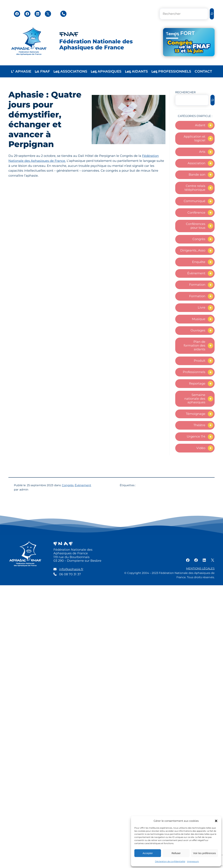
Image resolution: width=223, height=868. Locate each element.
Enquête (199, 262)
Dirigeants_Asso (193, 250)
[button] (216, 821)
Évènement (196, 273)
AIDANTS (136, 72)
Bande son (197, 175)
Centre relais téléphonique (195, 188)
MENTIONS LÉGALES (200, 568)
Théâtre (199, 425)
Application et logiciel (194, 138)
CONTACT (203, 71)
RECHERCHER (185, 92)
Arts (202, 152)
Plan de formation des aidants (194, 345)
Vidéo (201, 448)
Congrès (199, 239)
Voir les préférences (205, 853)
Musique (199, 319)
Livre (202, 308)
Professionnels (194, 372)
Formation (197, 285)
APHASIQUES (106, 72)
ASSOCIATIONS (70, 72)
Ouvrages (198, 330)
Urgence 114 (196, 436)
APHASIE (21, 72)
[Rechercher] (212, 14)
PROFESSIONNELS (171, 72)
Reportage (197, 384)
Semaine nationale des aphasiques (195, 399)
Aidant (200, 125)
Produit (200, 361)
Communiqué (194, 201)
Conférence (196, 213)
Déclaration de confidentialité (170, 861)
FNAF (69, 35)
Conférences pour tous (196, 226)
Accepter (148, 853)
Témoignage (196, 414)
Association (196, 163)
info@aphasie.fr (71, 569)
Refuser (176, 853)
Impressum (193, 861)
